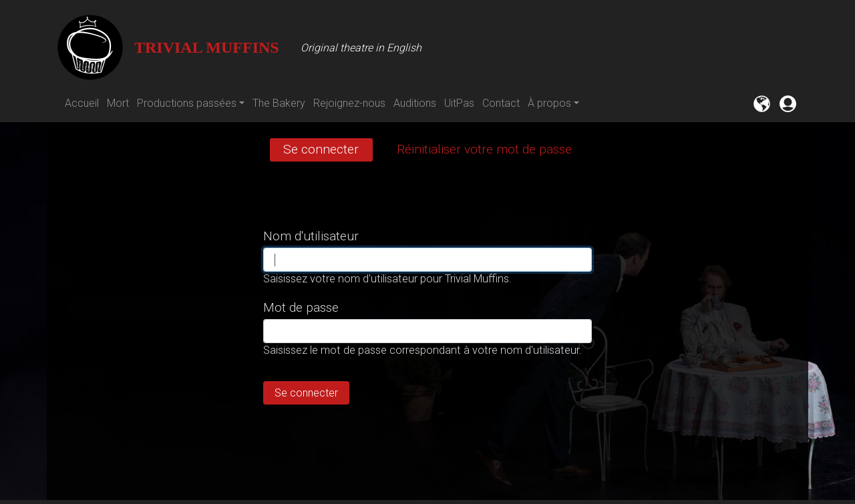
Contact (501, 103)
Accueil (82, 103)
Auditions (415, 103)
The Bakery (279, 103)
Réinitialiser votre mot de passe (484, 149)
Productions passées (187, 103)
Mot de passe (301, 307)
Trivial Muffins (168, 47)
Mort (118, 103)
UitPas (459, 103)
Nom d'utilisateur (311, 236)
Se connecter (327, 151)
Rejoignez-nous (349, 103)
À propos (549, 103)
